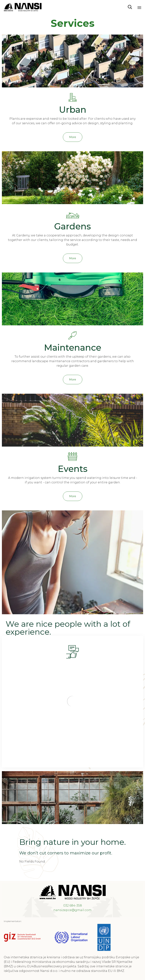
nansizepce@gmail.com (72, 910)
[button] (73, 137)
